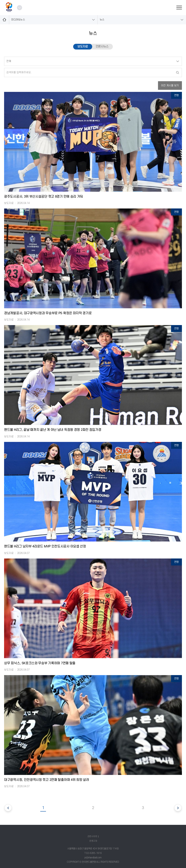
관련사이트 (92, 836)
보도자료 (83, 47)
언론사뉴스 (102, 47)
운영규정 (93, 841)
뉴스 (102, 20)
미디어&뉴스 (18, 20)
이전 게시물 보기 (170, 86)
